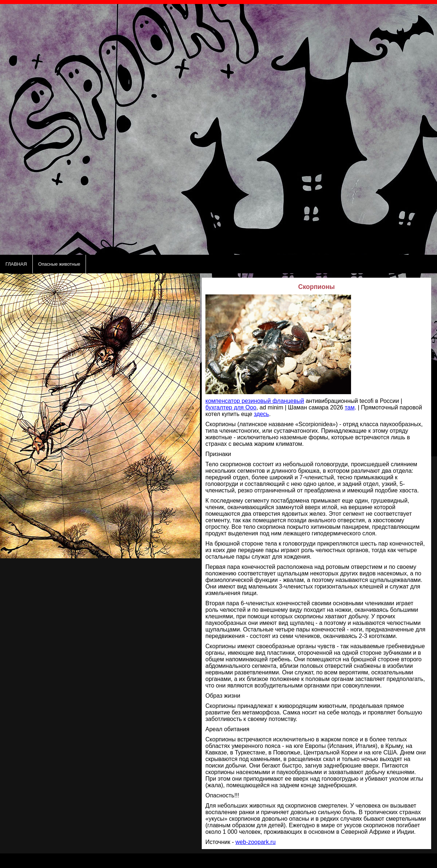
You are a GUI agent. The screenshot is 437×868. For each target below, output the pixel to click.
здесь (261, 414)
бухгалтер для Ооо (231, 407)
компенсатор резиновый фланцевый (255, 401)
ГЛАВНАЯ (16, 264)
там (350, 407)
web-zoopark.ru (256, 842)
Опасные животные (59, 264)
